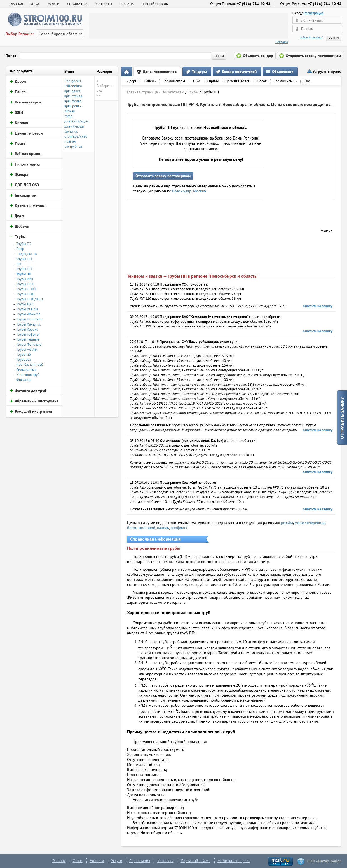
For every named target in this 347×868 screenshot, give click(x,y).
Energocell (73, 81)
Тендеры (199, 72)
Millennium (73, 86)
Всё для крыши (285, 81)
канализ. (71, 131)
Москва (200, 191)
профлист (179, 528)
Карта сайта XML (196, 861)
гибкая (70, 111)
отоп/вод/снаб (76, 136)
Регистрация (314, 13)
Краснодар (182, 191)
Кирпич (213, 81)
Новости (97, 861)
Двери (132, 81)
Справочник (140, 861)
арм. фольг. (73, 101)
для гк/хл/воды (77, 121)
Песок (262, 81)
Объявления (283, 72)
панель (163, 528)
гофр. (69, 116)
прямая (70, 141)
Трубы (193, 92)
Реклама (282, 42)
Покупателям (173, 92)
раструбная (73, 146)
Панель (150, 81)
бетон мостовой (141, 528)
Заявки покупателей (239, 72)
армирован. (73, 106)
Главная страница (142, 92)
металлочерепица (310, 523)
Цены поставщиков (160, 72)
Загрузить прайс (327, 71)
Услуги (117, 861)
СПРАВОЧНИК (77, 4)
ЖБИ (196, 81)
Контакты (166, 861)
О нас (78, 861)
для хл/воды (74, 126)
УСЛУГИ (54, 4)
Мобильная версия (234, 861)
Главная (16, 4)
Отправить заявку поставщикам (163, 176)
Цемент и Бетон (238, 81)
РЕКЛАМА (127, 4)
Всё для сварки (174, 81)
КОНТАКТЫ (104, 4)
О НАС (35, 4)
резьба (287, 523)
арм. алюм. (73, 91)
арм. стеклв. (74, 96)
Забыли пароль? (311, 37)
